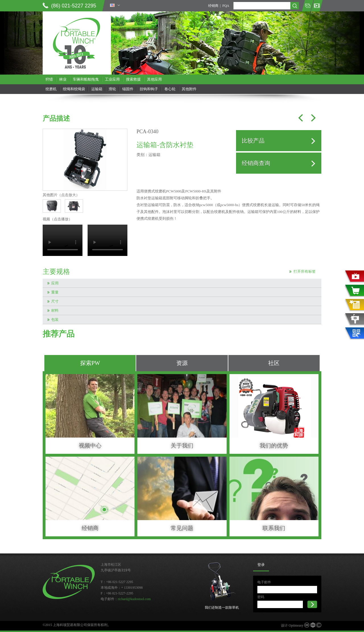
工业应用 (112, 79)
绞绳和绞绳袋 (74, 89)
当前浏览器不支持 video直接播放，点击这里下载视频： (63, 240)
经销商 (213, 6)
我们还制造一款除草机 (222, 608)
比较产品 (253, 141)
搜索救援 (133, 79)
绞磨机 (51, 89)
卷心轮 (170, 89)
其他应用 (154, 79)
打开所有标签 (305, 271)
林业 (63, 79)
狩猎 (49, 79)
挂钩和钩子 (149, 89)
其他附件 (189, 89)
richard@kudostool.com (134, 599)
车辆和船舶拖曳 (86, 79)
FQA (226, 6)
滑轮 (112, 89)
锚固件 (128, 89)
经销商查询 (256, 163)
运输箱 (97, 89)
